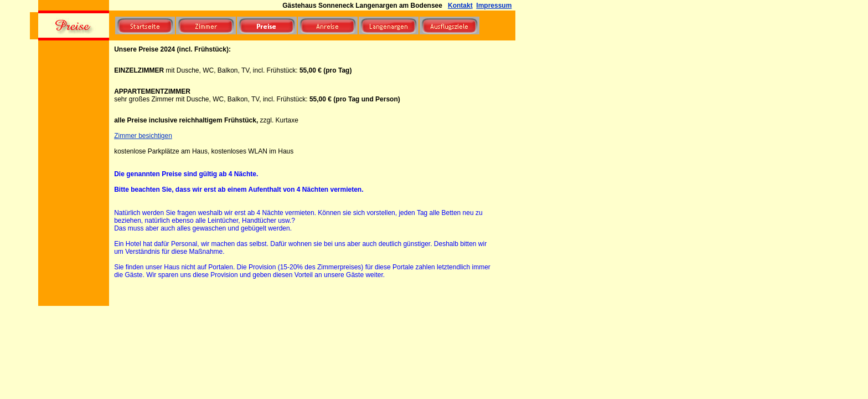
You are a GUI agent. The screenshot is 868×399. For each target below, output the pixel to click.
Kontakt (460, 6)
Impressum (494, 6)
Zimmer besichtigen (143, 136)
